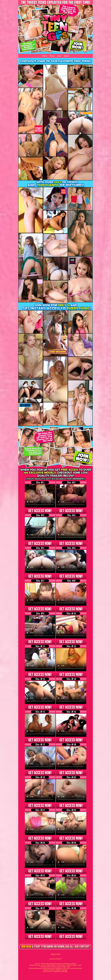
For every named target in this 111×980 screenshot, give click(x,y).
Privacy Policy (61, 965)
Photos (52, 56)
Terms (44, 965)
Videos (44, 56)
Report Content (51, 965)
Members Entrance (35, 965)
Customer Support (72, 965)
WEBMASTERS (55, 954)
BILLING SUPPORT (55, 959)
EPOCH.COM (47, 971)
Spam (80, 965)
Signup (67, 56)
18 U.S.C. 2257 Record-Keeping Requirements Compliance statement (56, 964)
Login (59, 56)
